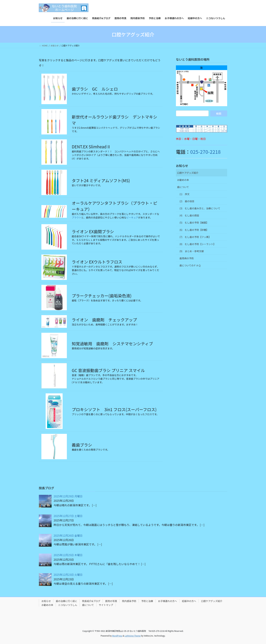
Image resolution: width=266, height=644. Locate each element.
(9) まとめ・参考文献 (192, 251)
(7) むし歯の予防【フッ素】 (195, 237)
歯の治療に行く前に (66, 601)
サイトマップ (106, 605)
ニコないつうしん (68, 605)
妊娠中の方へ (189, 601)
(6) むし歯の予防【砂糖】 (194, 230)
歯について (183, 187)
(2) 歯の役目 (187, 201)
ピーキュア (132, 217)
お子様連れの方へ (167, 601)
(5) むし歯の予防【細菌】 (194, 223)
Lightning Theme (133, 636)
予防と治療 (147, 601)
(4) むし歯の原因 (189, 215)
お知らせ (182, 166)
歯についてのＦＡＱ (190, 265)
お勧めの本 (183, 180)
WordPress (117, 636)
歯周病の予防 (187, 258)
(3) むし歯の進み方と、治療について (200, 208)
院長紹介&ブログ (91, 601)
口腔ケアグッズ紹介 (188, 173)
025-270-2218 (205, 152)
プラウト (77, 217)
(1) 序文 (184, 194)
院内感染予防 (129, 601)
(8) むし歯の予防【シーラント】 (198, 244)
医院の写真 (111, 601)
